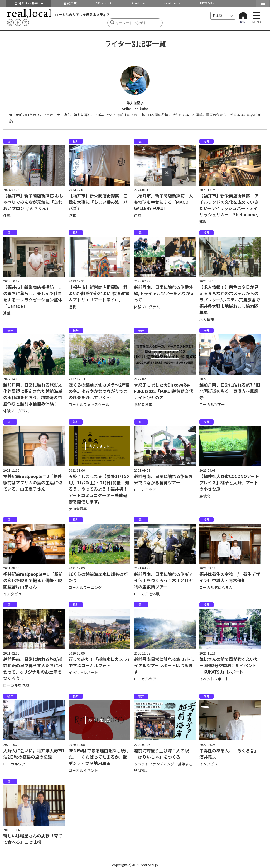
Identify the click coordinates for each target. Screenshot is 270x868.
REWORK (208, 3)
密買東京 (70, 3)
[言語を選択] (223, 16)
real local (173, 3)
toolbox (139, 3)
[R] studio (105, 3)
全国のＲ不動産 (28, 3)
